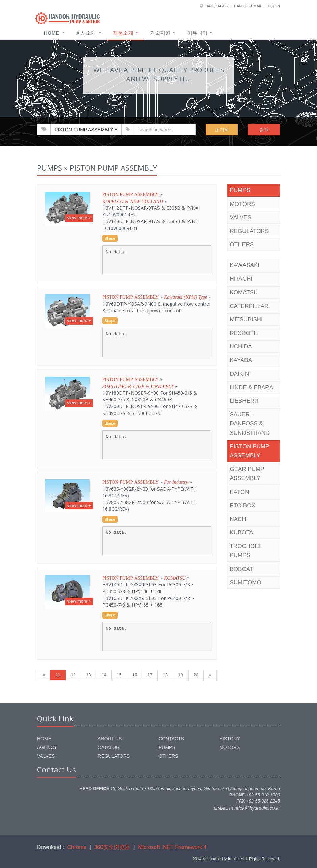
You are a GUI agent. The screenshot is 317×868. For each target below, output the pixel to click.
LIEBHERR (244, 401)
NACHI (239, 519)
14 (104, 675)
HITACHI (241, 279)
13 (88, 675)
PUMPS (240, 190)
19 (180, 675)
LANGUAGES (216, 6)
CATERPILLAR (249, 306)
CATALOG (109, 747)
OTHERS (242, 245)
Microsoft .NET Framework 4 (172, 847)
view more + (79, 218)
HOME (44, 739)
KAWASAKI (245, 265)
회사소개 (86, 33)
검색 (264, 130)
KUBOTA (242, 533)
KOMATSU (244, 293)
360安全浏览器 (112, 847)
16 (135, 675)
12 (73, 675)
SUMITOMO (246, 583)
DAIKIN (240, 374)
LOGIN (274, 6)
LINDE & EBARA (252, 387)
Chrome (77, 847)
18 (165, 675)
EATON (240, 492)
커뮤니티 (197, 33)
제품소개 (123, 33)
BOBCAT (242, 569)
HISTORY (230, 739)
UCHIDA (241, 347)
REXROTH (244, 333)
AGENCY (47, 747)
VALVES (241, 218)
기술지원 (160, 33)
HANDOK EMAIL (248, 6)
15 (119, 675)
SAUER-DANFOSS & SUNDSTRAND (250, 424)
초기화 (222, 130)
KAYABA (241, 360)
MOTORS (242, 204)
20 (196, 675)
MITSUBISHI (246, 320)
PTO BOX (243, 506)
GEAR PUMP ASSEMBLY (247, 474)
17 (150, 675)
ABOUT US (110, 739)
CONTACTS (171, 739)
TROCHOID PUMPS (245, 551)
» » (150, 211)
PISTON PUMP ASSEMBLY (250, 451)
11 (58, 675)
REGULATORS (250, 231)
